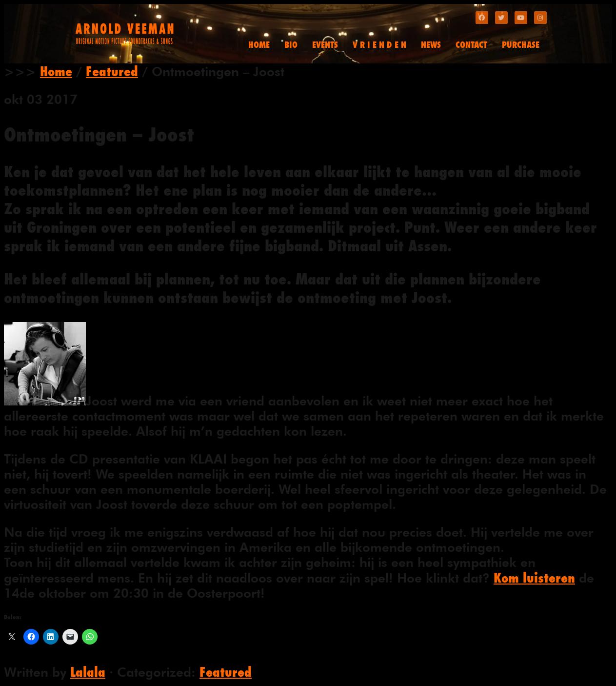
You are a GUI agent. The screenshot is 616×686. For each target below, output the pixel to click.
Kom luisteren (534, 578)
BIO (291, 45)
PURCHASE (521, 45)
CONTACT (471, 45)
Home (56, 71)
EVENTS (325, 45)
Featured (112, 71)
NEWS (431, 45)
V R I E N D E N (379, 45)
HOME (259, 45)
